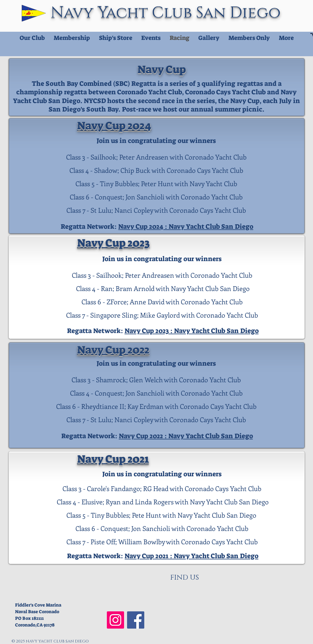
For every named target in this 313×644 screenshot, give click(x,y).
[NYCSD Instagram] (115, 620)
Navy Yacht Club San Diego (168, 13)
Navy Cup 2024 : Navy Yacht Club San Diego (186, 227)
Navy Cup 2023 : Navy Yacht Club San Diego (192, 331)
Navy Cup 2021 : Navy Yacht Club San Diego (192, 556)
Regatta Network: (89, 227)
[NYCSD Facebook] (136, 620)
